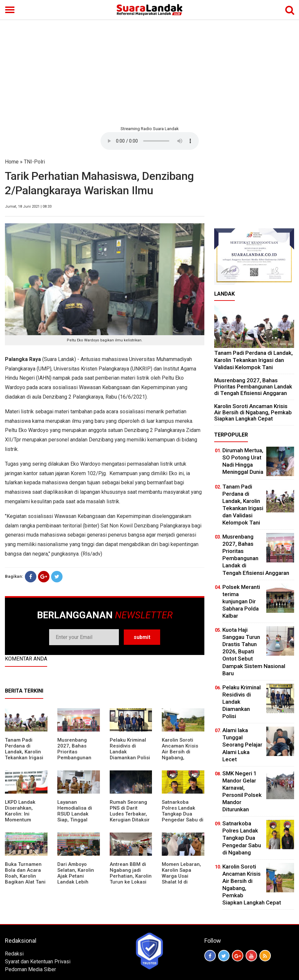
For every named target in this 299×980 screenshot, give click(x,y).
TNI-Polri (34, 162)
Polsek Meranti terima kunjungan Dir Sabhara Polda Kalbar (241, 601)
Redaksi (14, 954)
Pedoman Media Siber (30, 969)
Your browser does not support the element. (150, 141)
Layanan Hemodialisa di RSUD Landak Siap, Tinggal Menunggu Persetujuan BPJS (78, 817)
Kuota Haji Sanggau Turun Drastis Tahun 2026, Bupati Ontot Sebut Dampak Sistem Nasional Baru (254, 652)
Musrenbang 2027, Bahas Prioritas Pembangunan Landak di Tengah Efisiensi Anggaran (78, 758)
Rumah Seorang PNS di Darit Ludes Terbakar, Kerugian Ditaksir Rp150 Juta (130, 814)
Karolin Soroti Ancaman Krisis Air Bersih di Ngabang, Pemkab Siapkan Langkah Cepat (181, 755)
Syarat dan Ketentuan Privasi (38, 962)
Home (12, 162)
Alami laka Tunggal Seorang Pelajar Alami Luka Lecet (242, 745)
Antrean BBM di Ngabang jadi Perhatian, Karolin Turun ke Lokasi (131, 873)
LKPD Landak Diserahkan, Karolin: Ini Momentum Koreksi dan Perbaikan (20, 817)
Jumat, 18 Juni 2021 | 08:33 (28, 206)
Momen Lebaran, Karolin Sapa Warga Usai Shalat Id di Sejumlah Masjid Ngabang (181, 879)
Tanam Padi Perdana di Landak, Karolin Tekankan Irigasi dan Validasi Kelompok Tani (24, 755)
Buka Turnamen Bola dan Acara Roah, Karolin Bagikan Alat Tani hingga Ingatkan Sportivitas (25, 879)
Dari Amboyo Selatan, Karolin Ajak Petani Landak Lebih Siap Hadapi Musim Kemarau (76, 879)
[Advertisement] (149, 72)
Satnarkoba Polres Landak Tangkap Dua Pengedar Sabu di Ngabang (183, 814)
